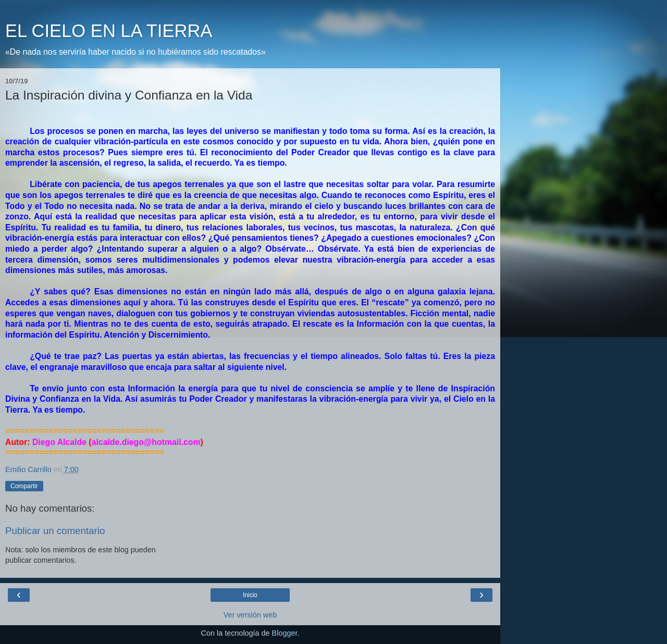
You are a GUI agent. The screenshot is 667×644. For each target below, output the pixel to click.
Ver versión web (250, 615)
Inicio (250, 595)
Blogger (285, 633)
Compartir (24, 486)
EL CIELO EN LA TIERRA (109, 31)
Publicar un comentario (55, 531)
